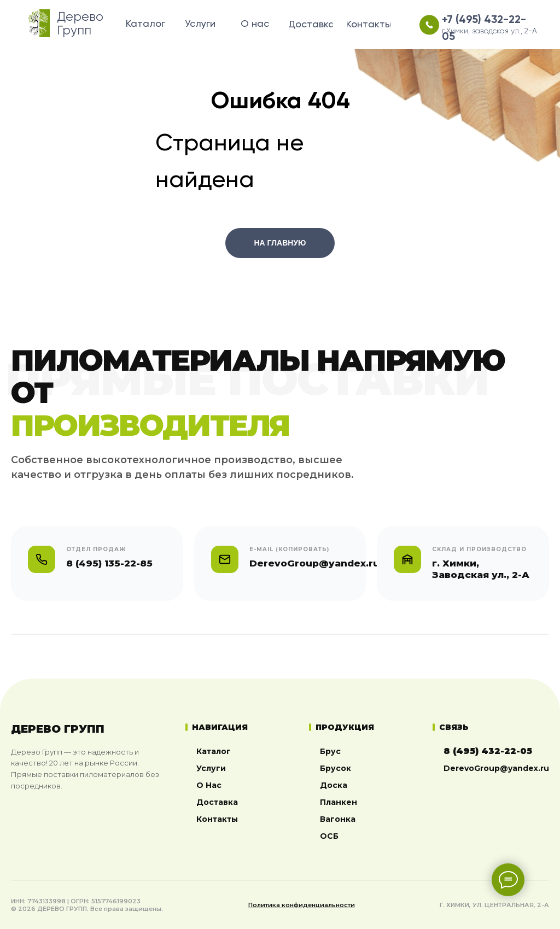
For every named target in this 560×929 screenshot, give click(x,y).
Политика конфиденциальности (302, 905)
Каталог (214, 751)
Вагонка (338, 819)
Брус (330, 751)
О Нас (209, 785)
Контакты (217, 819)
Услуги (211, 768)
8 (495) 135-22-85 (109, 563)
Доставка (217, 802)
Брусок (336, 768)
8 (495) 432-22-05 (488, 751)
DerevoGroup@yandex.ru (496, 768)
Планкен (339, 802)
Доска (334, 785)
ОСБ (329, 836)
